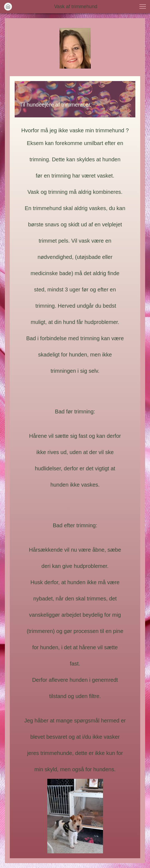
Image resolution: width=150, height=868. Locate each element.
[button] (143, 7)
